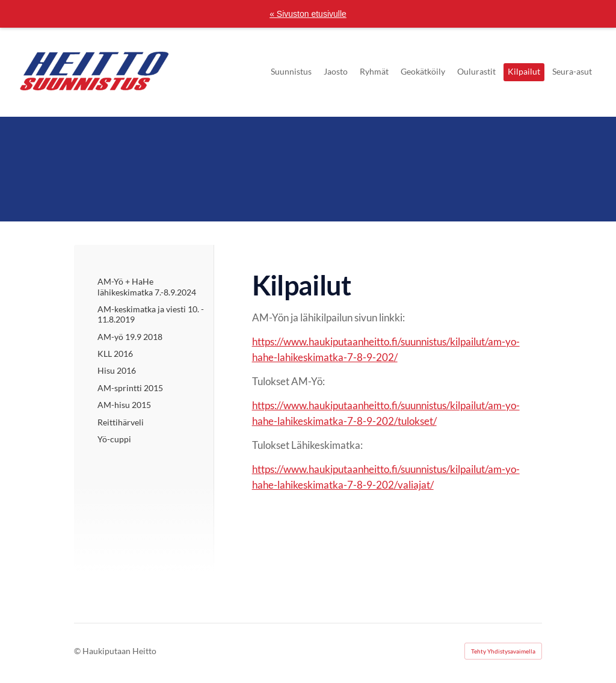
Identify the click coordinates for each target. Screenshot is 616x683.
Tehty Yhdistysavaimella (503, 651)
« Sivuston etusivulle (308, 14)
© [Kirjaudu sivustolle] (78, 651)
